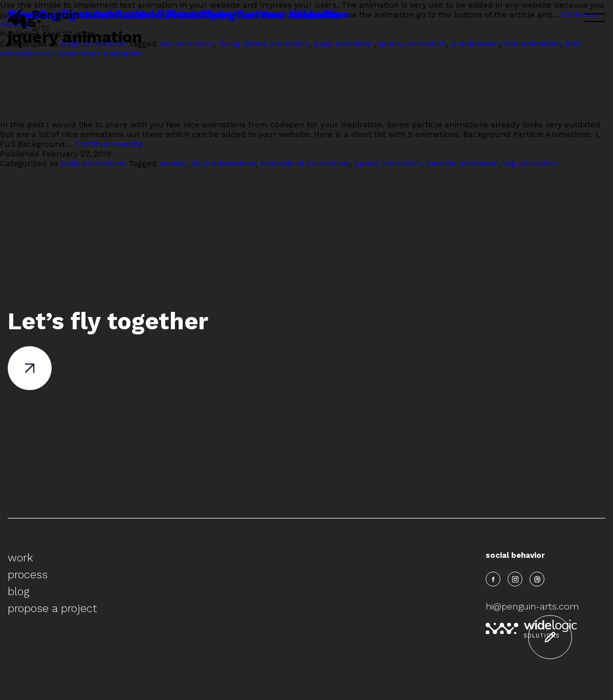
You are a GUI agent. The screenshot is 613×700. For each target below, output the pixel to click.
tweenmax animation (101, 53)
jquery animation (388, 163)
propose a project (52, 608)
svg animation (530, 163)
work (20, 558)
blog (18, 591)
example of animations (305, 163)
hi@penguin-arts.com (532, 606)
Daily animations (93, 163)
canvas (173, 163)
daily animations (223, 163)
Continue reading (109, 144)
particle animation (462, 163)
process (28, 574)
